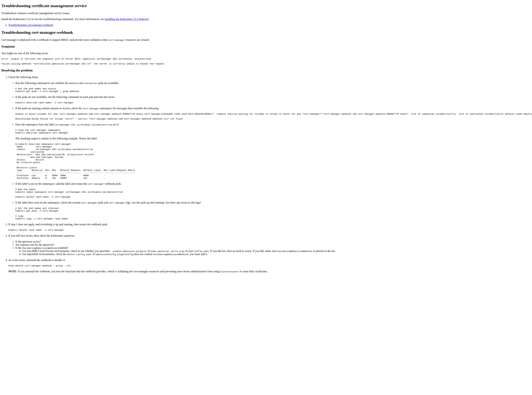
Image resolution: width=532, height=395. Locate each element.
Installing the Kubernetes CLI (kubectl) (127, 19)
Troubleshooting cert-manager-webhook (31, 25)
